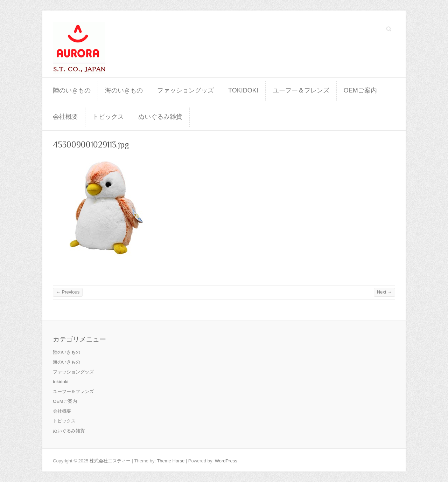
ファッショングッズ (185, 90)
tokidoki (243, 90)
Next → (384, 292)
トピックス (108, 117)
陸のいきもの (72, 90)
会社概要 (65, 117)
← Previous (68, 292)
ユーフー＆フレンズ (301, 90)
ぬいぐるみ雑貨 (160, 117)
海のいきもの (124, 90)
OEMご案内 (360, 90)
